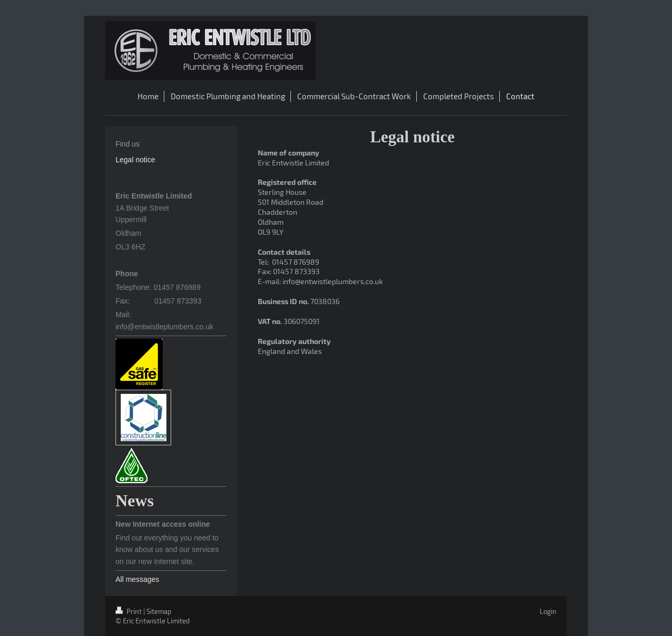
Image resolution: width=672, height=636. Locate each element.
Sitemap (159, 611)
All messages (137, 579)
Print (129, 611)
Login (548, 611)
